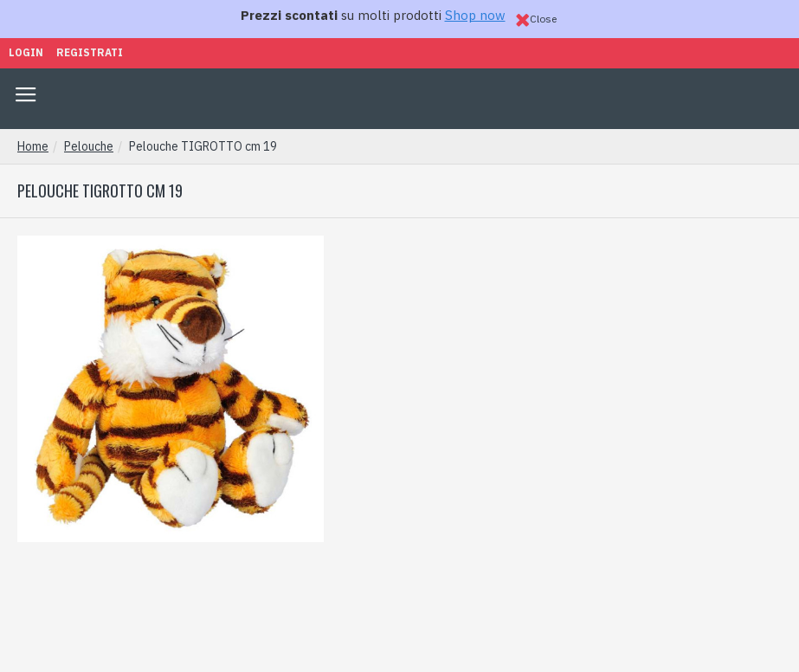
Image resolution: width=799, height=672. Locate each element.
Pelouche (89, 146)
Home (33, 146)
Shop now (475, 15)
